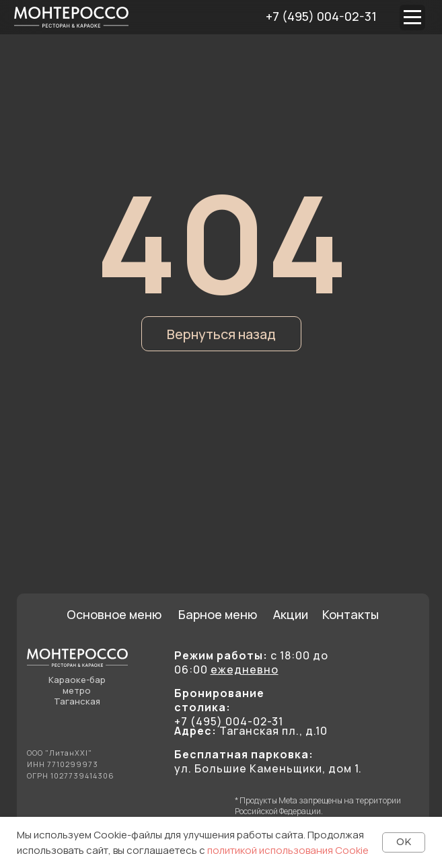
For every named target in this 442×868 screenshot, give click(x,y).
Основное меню (114, 614)
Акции (291, 614)
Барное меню (218, 614)
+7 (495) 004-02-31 (321, 16)
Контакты (351, 614)
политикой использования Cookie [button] (288, 850)
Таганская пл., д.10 (251, 731)
